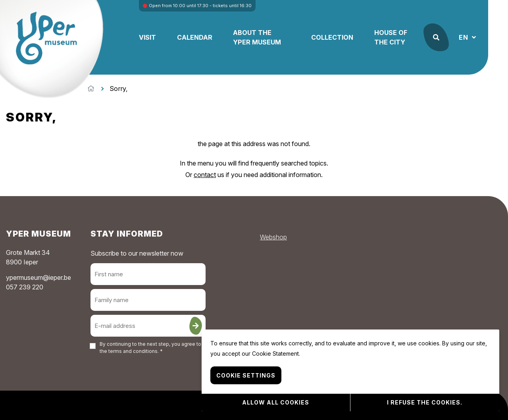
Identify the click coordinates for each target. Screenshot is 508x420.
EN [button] (465, 37)
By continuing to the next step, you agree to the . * (150, 348)
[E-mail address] (148, 326)
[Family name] (148, 300)
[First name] (148, 274)
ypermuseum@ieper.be (38, 277)
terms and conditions (133, 351)
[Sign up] (196, 326)
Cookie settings (246, 375)
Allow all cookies (276, 402)
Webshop (273, 237)
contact (205, 175)
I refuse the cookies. (425, 402)
